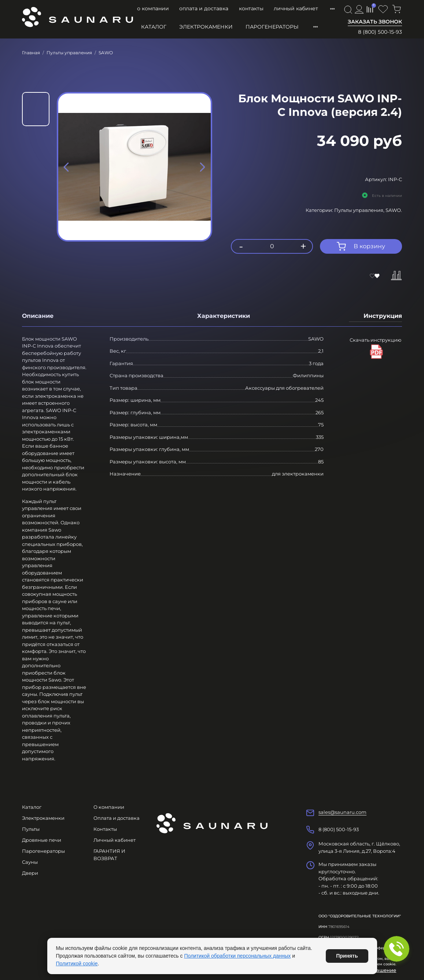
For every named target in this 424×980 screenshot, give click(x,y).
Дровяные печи (42, 840)
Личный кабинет (296, 8)
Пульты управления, (360, 210)
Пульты (31, 829)
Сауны (30, 862)
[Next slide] (202, 167)
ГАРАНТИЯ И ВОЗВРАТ (109, 855)
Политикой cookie (77, 964)
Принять (347, 956)
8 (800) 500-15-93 (380, 32)
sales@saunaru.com (342, 812)
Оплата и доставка (204, 8)
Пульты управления (69, 53)
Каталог (154, 27)
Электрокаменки (206, 27)
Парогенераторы (272, 27)
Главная (31, 53)
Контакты (251, 8)
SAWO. (394, 210)
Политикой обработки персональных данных (237, 956)
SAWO (106, 53)
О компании (153, 8)
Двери (30, 873)
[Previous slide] (67, 167)
